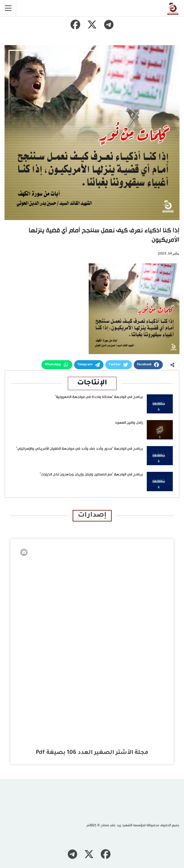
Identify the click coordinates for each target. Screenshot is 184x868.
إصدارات (92, 516)
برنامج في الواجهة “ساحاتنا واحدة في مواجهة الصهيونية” (99, 397)
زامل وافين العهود (129, 423)
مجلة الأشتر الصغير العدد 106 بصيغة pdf (92, 753)
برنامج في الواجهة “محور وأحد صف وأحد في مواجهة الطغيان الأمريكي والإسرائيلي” (79, 449)
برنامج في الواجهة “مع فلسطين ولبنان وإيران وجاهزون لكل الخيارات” (91, 475)
